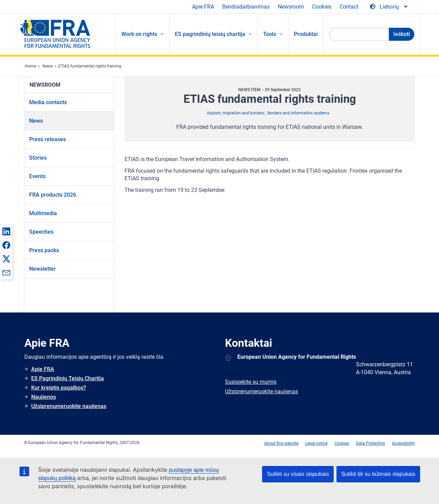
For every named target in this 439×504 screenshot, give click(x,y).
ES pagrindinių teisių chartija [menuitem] (210, 34)
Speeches (41, 232)
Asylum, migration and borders (235, 113)
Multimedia (43, 213)
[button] (6, 231)
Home (30, 66)
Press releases (48, 139)
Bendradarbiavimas (246, 7)
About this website (281, 443)
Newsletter (43, 269)
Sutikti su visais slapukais (298, 474)
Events (37, 176)
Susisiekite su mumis (251, 382)
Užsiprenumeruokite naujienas (69, 406)
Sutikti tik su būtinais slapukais (378, 474)
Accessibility (404, 443)
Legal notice (316, 443)
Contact (349, 7)
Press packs (44, 250)
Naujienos (44, 397)
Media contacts (48, 102)
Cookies (322, 7)
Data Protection (371, 443)
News (48, 66)
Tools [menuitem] (270, 34)
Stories (38, 158)
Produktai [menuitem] (306, 34)
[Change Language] (389, 7)
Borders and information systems (298, 113)
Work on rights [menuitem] (139, 34)
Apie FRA (203, 7)
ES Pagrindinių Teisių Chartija (68, 378)
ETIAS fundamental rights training (90, 66)
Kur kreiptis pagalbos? (59, 388)
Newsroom (291, 7)
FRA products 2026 (53, 195)
